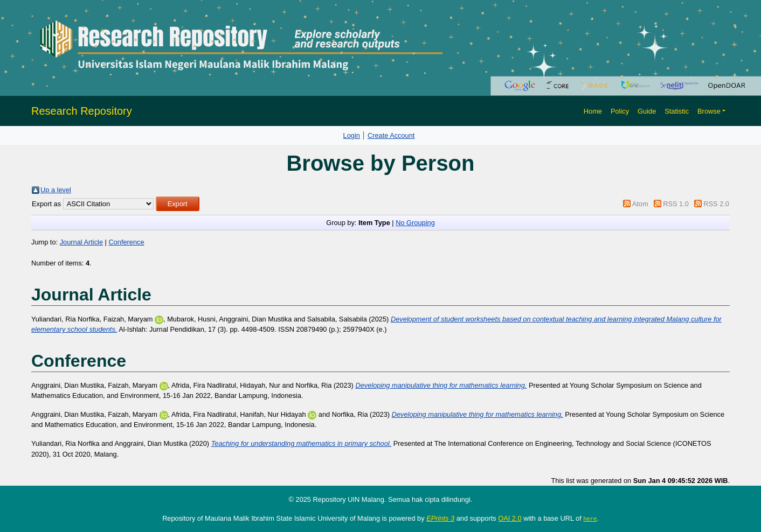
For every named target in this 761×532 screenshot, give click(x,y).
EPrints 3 (440, 518)
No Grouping (415, 223)
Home (593, 111)
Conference (126, 242)
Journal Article (81, 242)
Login (352, 135)
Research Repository (82, 111)
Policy (620, 111)
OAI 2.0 (510, 518)
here (590, 519)
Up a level (56, 190)
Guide (647, 111)
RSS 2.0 (716, 204)
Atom (640, 204)
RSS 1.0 (676, 204)
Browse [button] (709, 111)
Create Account (391, 135)
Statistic (677, 111)
